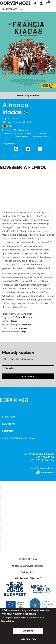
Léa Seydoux (40, 133)
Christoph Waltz (40, 137)
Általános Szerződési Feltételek (28, 566)
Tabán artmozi (28, 538)
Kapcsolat (9, 424)
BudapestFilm (28, 572)
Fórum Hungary (24, 317)
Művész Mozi (28, 508)
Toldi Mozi (28, 549)
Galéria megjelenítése (28, 95)
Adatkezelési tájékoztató (28, 578)
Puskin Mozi (28, 518)
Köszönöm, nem (28, 639)
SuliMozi (28, 528)
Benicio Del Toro (23, 133)
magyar (23, 328)
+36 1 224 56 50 (45, 457)
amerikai (26, 325)
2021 (17, 118)
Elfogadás (28, 631)
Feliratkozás (28, 376)
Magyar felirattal (22, 122)
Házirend (8, 431)
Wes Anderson (21, 130)
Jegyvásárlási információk (19, 438)
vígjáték (6, 118)
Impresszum (10, 417)
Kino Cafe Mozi (28, 497)
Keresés (35, 3)
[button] (43, 3)
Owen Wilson (22, 137)
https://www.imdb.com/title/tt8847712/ (5, 126)
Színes (14, 321)
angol (24, 332)
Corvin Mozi (28, 487)
